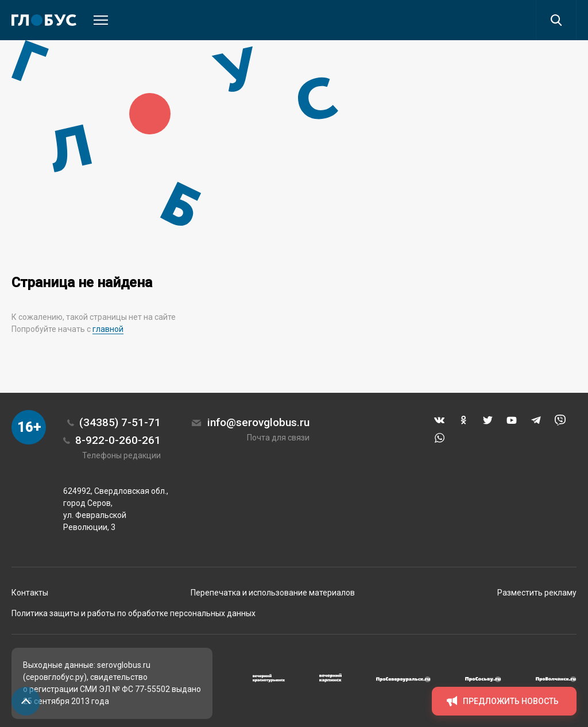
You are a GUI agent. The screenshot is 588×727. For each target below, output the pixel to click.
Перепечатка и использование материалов (273, 593)
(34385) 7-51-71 (120, 422)
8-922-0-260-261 (118, 440)
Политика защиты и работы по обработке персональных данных (134, 613)
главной (108, 329)
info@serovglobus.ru (258, 422)
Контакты (30, 593)
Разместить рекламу (537, 593)
